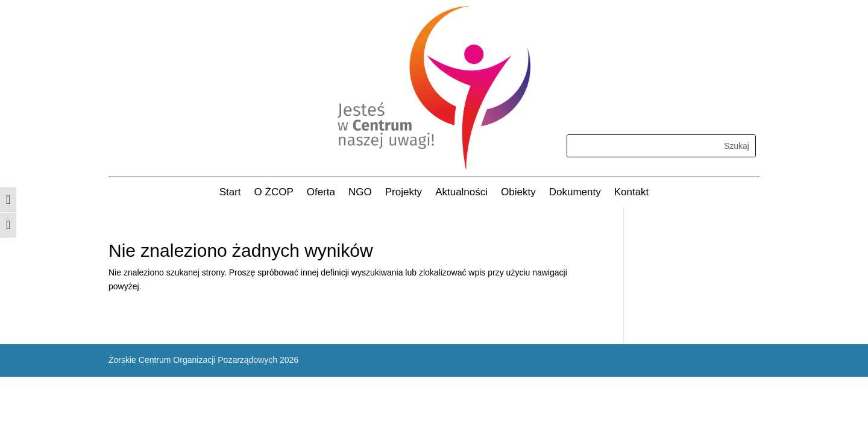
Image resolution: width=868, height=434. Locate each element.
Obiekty (518, 193)
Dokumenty (575, 193)
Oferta (321, 193)
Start (230, 193)
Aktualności (461, 193)
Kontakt (632, 193)
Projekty (404, 193)
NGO (360, 193)
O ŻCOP (274, 193)
